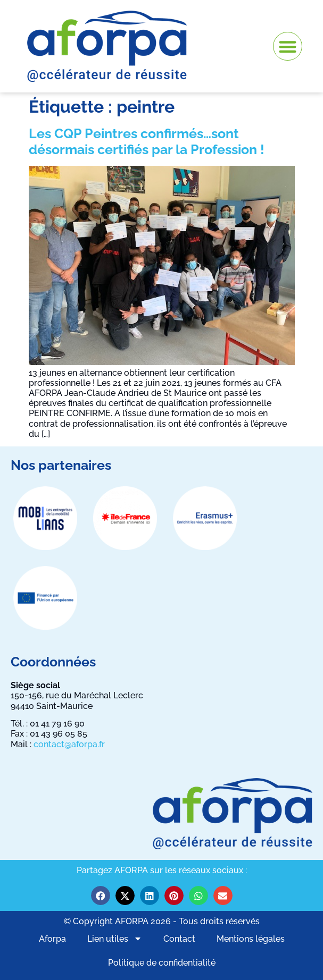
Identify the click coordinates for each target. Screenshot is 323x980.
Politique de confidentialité (162, 963)
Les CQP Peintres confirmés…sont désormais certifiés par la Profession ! (147, 141)
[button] (288, 47)
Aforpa (52, 939)
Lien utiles (115, 939)
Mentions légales (251, 939)
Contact (179, 939)
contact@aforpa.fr (69, 744)
